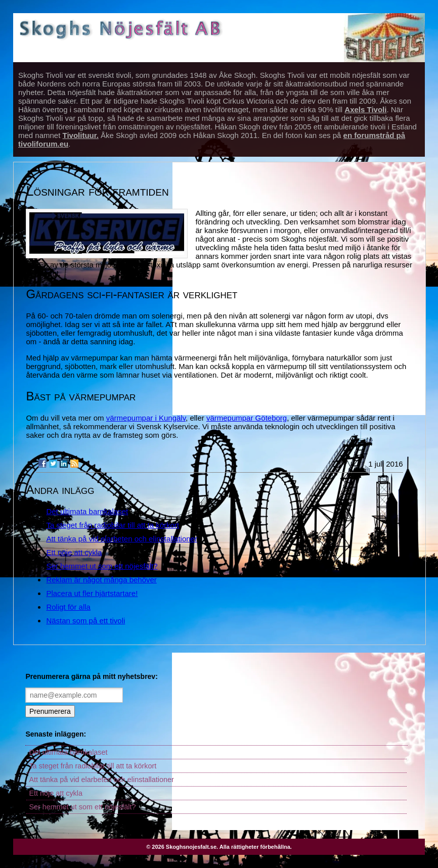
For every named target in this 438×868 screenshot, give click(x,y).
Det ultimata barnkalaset (87, 511)
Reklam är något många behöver (101, 580)
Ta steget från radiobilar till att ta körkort (113, 525)
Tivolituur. (81, 135)
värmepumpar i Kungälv (146, 418)
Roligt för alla (68, 607)
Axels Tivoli (365, 109)
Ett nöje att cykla (74, 552)
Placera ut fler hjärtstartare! (92, 593)
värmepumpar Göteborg (247, 418)
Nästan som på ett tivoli (85, 621)
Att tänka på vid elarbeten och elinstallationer (122, 539)
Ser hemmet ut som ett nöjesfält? (102, 566)
